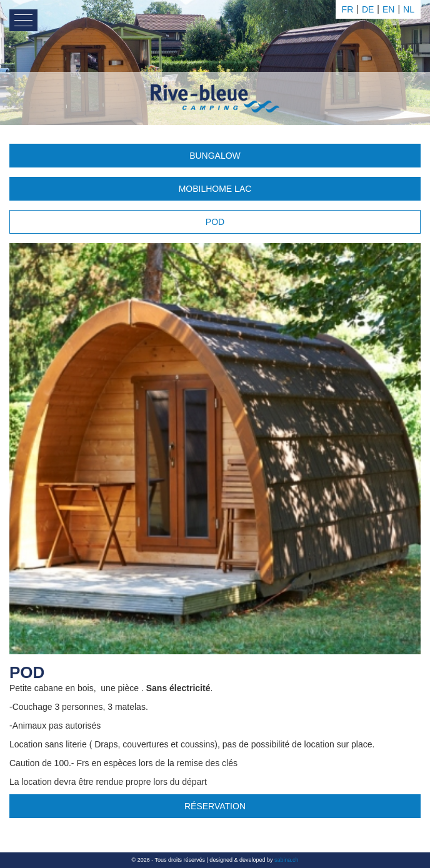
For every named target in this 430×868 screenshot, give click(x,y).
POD (215, 222)
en (388, 9)
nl (409, 9)
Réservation (215, 806)
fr (348, 9)
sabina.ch (287, 860)
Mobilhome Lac (215, 189)
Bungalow (215, 156)
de (368, 9)
